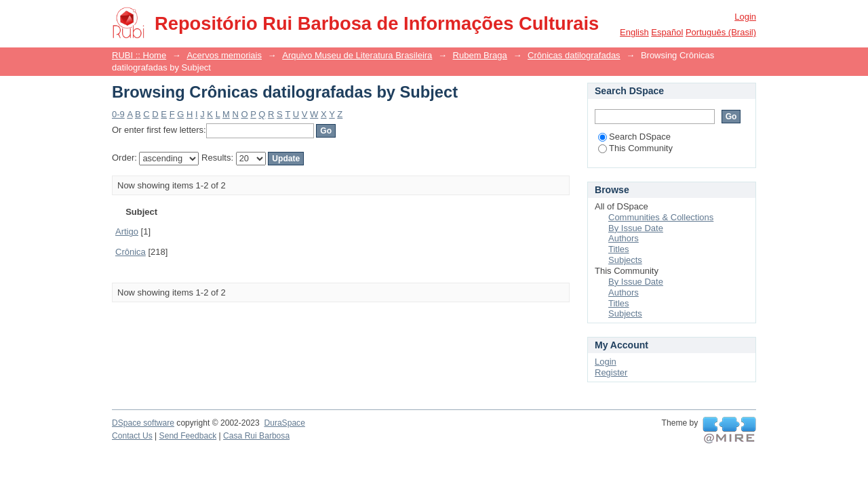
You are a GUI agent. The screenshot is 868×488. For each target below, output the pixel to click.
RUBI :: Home (139, 55)
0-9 (118, 114)
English (634, 32)
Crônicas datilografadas (574, 55)
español (667, 32)
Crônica (131, 252)
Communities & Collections (661, 217)
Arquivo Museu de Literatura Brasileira (357, 55)
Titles (619, 249)
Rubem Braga (480, 55)
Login (745, 17)
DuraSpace (284, 423)
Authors (624, 238)
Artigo (127, 231)
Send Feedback (188, 436)
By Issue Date (636, 228)
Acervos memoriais (224, 55)
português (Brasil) (721, 32)
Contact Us (132, 436)
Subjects (625, 260)
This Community (635, 148)
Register (611, 372)
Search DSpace (634, 137)
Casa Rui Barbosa (256, 436)
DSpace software (143, 423)
